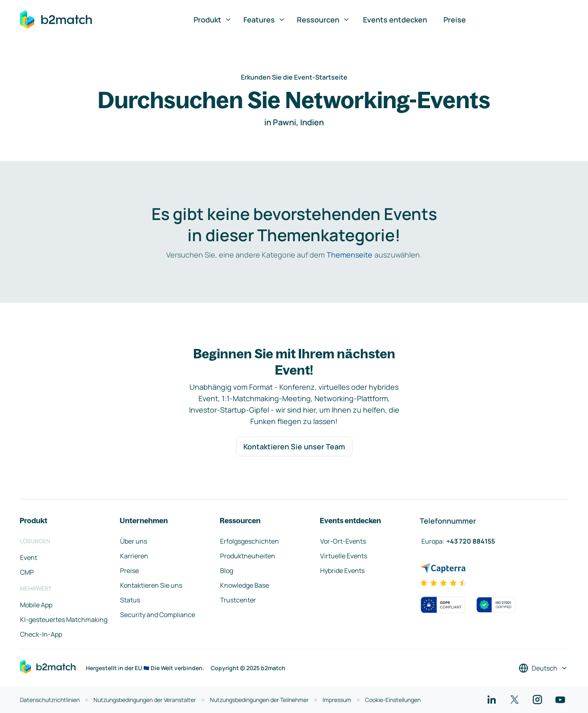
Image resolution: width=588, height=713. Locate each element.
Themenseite (350, 255)
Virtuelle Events (344, 556)
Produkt (213, 20)
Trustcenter (238, 600)
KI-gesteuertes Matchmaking (64, 620)
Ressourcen (323, 20)
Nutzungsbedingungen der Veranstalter (145, 700)
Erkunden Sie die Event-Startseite (294, 77)
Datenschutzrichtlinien (50, 700)
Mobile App (36, 605)
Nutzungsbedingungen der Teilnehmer (259, 700)
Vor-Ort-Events (343, 541)
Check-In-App (41, 634)
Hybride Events (342, 571)
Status (130, 600)
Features (264, 20)
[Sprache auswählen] (543, 668)
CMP (27, 572)
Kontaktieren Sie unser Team (294, 446)
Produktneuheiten (248, 556)
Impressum (337, 700)
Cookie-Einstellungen (393, 700)
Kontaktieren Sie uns (151, 585)
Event (29, 558)
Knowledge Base (245, 585)
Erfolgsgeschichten (249, 541)
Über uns (134, 541)
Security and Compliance (158, 615)
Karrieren (134, 556)
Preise (455, 20)
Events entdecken (395, 20)
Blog (227, 571)
